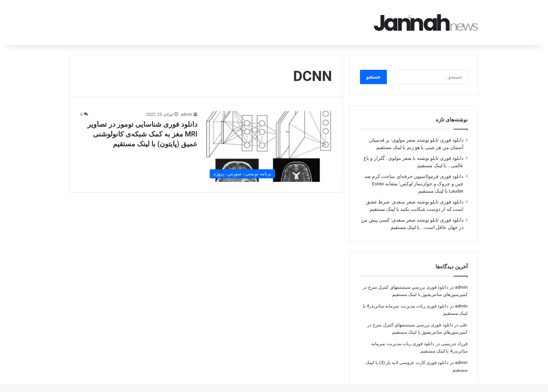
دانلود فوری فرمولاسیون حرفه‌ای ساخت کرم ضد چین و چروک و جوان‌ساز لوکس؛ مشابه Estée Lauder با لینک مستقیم (414, 174)
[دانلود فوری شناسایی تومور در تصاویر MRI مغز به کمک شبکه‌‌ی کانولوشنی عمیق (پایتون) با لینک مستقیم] (269, 137)
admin (186, 105)
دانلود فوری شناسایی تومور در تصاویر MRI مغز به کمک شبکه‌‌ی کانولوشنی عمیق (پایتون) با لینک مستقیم (142, 124)
